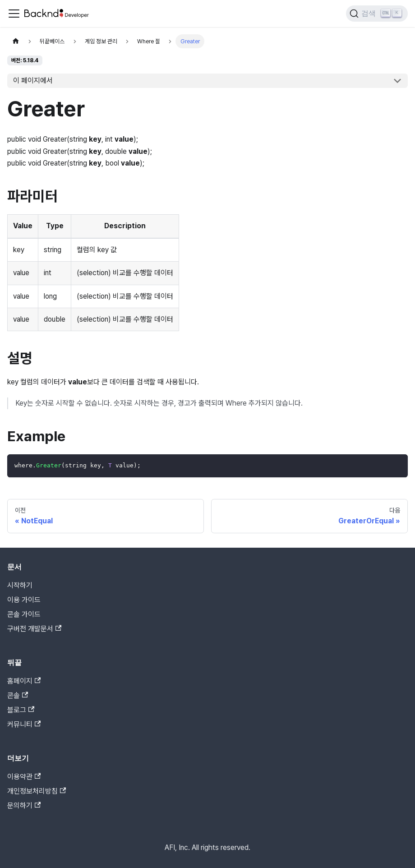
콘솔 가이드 (24, 614)
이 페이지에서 (33, 81)
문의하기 (24, 806)
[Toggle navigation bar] (14, 14)
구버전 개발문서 (34, 629)
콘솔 (18, 695)
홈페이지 (24, 681)
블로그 (21, 710)
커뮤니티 (24, 724)
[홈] (16, 41)
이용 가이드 (24, 600)
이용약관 (24, 777)
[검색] (377, 14)
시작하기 (20, 585)
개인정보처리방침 (37, 791)
